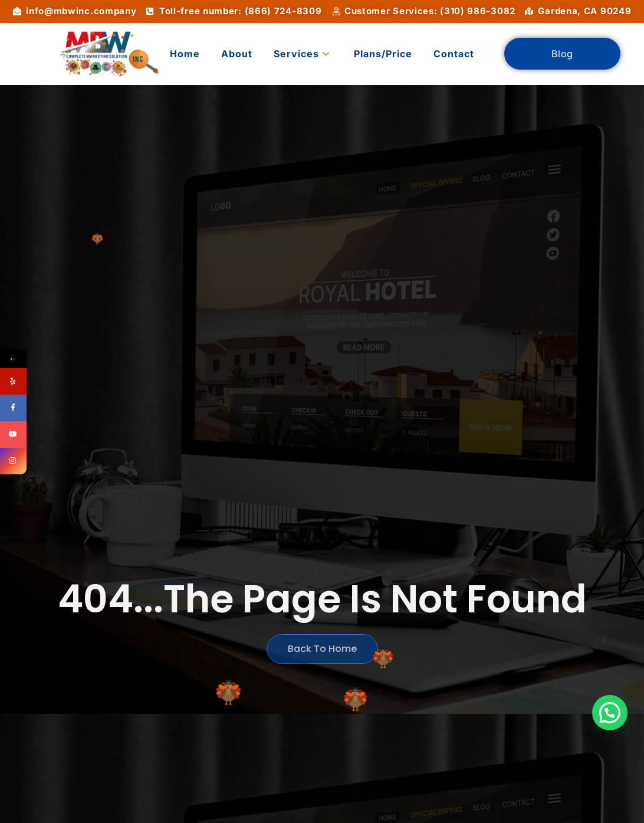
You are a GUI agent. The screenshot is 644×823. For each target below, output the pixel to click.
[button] (610, 713)
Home (185, 54)
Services (302, 54)
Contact (454, 54)
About (237, 54)
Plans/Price (383, 54)
